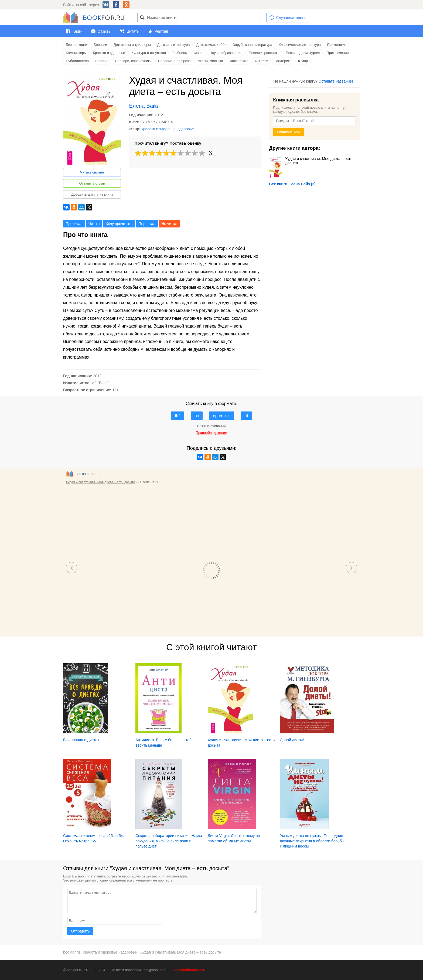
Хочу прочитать (119, 224)
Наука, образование (226, 53)
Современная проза (174, 61)
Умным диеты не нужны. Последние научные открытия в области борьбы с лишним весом (312, 841)
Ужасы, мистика (210, 61)
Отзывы (105, 31)
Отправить (80, 931)
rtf (246, 416)
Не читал (169, 224)
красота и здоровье (159, 129)
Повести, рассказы (264, 53)
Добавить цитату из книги (92, 194)
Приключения (337, 53)
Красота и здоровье (109, 53)
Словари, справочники (133, 61)
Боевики (100, 45)
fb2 (178, 416)
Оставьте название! (336, 81)
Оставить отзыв (92, 183)
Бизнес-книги (76, 45)
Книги (78, 31)
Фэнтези (262, 61)
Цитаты (133, 31)
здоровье (186, 129)
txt (197, 416)
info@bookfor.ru (155, 970)
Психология (337, 45)
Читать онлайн (92, 172)
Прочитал (74, 224)
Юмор (303, 61)
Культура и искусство (149, 53)
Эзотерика (283, 61)
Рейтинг (161, 31)
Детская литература (174, 45)
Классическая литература (300, 45)
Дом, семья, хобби (211, 45)
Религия (102, 61)
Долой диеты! (292, 740)
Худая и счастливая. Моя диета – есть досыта (311, 161)
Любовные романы (188, 53)
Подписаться (288, 132)
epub (222, 416)
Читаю (94, 224)
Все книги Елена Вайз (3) (292, 184)
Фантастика (239, 61)
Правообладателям (190, 970)
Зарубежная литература (253, 45)
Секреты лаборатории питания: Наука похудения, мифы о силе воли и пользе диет (169, 841)
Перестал (147, 224)
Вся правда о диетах (81, 740)
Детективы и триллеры (132, 45)
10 (202, 153)
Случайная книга (291, 18)
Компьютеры (76, 53)
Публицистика (77, 61)
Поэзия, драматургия (303, 53)
